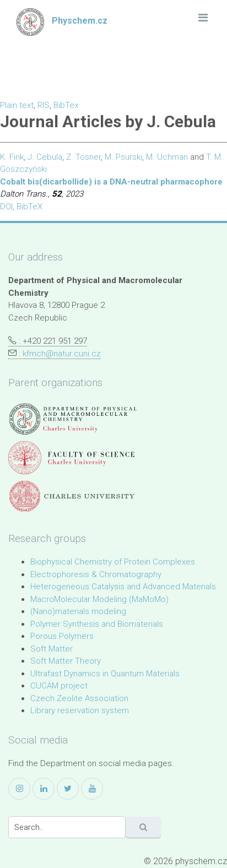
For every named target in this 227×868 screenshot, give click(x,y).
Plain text (17, 105)
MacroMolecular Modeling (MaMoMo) (99, 599)
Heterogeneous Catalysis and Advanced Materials (123, 587)
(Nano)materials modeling (78, 611)
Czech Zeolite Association (79, 698)
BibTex (66, 105)
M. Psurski (123, 157)
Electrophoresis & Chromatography (96, 574)
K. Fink (12, 157)
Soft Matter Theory (66, 661)
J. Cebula (45, 157)
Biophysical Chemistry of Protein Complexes (113, 562)
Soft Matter (52, 649)
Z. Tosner (83, 157)
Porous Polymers (62, 636)
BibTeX (29, 207)
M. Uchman (167, 157)
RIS (44, 105)
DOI (6, 207)
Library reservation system (80, 710)
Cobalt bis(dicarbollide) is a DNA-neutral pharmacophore (111, 182)
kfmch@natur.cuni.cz (62, 354)
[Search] (67, 827)
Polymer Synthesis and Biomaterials (97, 624)
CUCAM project (59, 686)
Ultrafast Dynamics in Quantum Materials (105, 674)
